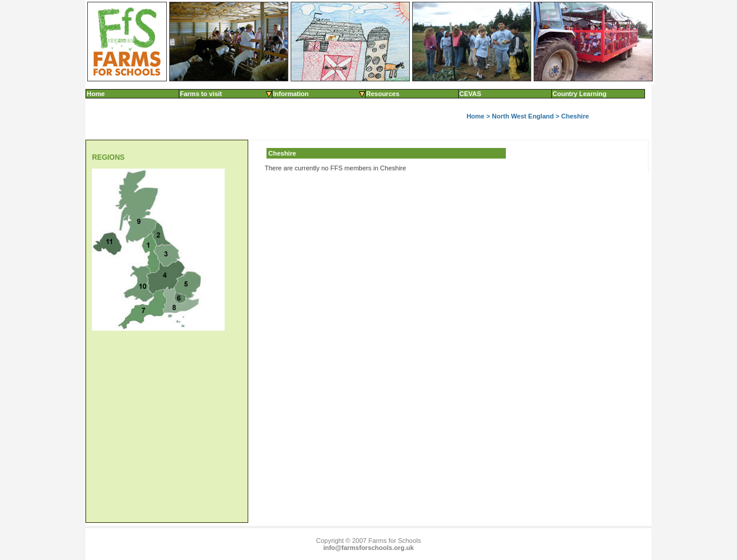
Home (96, 94)
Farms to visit (226, 94)
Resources (383, 94)
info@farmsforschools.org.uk (368, 548)
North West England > (526, 116)
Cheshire (575, 116)
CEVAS (470, 94)
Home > (479, 116)
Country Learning (580, 94)
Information (319, 94)
